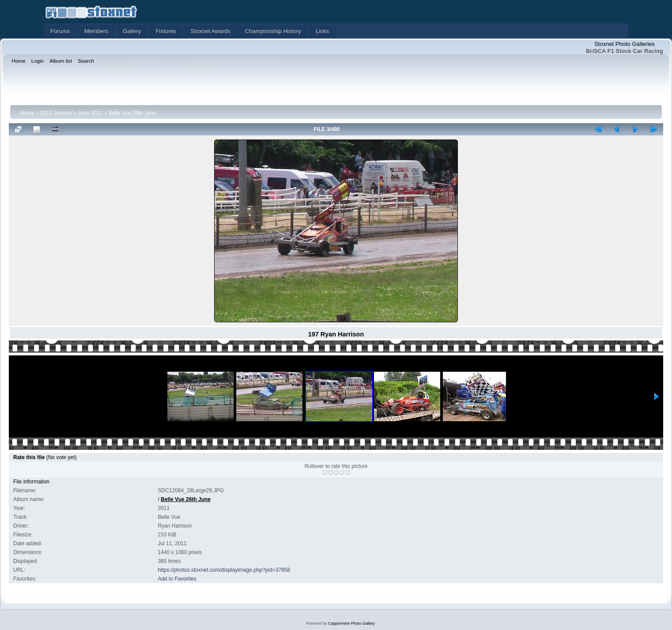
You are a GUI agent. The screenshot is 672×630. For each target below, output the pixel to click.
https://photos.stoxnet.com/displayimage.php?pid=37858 (224, 570)
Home (27, 113)
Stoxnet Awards (211, 31)
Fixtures (166, 31)
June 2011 (90, 113)
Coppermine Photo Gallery (351, 623)
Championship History (273, 31)
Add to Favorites (177, 579)
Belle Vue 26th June (132, 113)
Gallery (132, 31)
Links (322, 31)
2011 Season (56, 113)
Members (96, 31)
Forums (60, 31)
